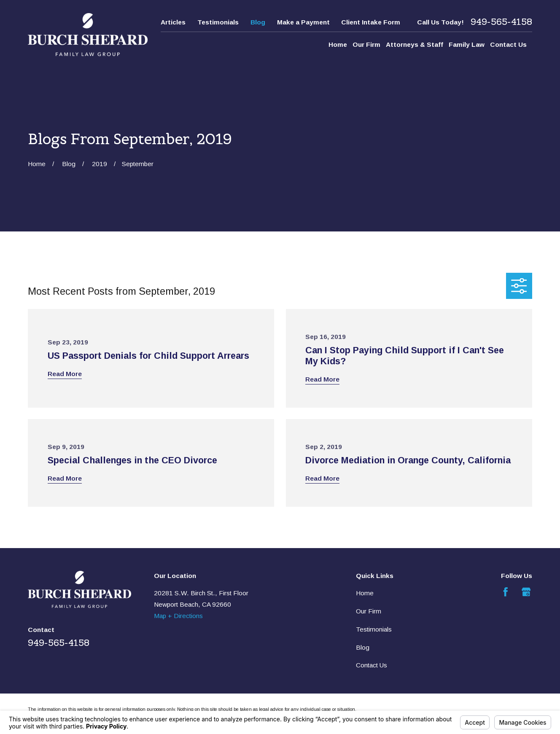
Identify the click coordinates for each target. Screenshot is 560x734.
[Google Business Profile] (526, 592)
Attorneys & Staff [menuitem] (415, 44)
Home (365, 593)
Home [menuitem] (338, 44)
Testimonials (218, 22)
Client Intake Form (371, 22)
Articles (173, 22)
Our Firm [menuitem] (366, 44)
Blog (258, 22)
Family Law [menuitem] (467, 44)
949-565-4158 (501, 22)
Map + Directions (178, 616)
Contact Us (372, 665)
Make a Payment (303, 22)
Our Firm (369, 611)
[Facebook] (506, 592)
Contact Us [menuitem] (508, 44)
